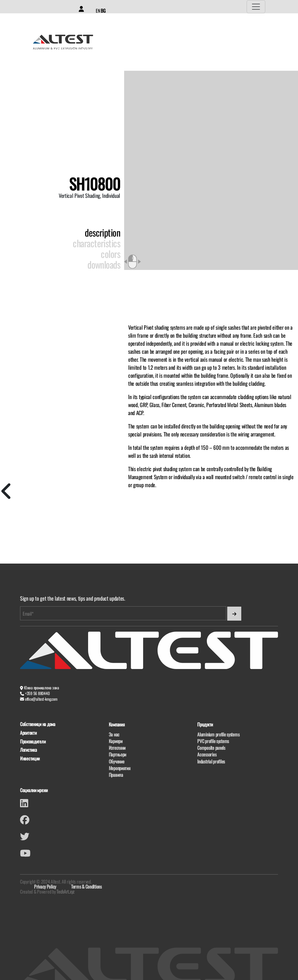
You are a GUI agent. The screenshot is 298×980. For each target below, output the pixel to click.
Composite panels (211, 748)
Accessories (207, 754)
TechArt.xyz (65, 891)
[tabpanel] (211, 406)
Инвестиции (30, 759)
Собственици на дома (38, 724)
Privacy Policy (45, 886)
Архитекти (28, 733)
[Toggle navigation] (256, 7)
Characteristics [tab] (96, 243)
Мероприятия (120, 768)
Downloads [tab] (104, 265)
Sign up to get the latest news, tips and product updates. (73, 598)
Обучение (117, 761)
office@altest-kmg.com (41, 699)
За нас (114, 734)
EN (98, 11)
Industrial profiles (211, 761)
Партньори (117, 754)
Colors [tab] (110, 254)
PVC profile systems (213, 741)
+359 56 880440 (37, 693)
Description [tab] (102, 233)
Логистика (28, 750)
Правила (116, 775)
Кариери (116, 741)
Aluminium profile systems (218, 734)
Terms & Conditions (86, 886)
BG (103, 11)
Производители (33, 742)
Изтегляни (117, 748)
